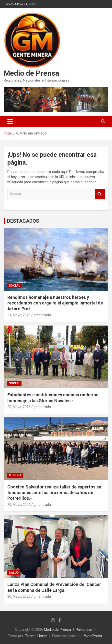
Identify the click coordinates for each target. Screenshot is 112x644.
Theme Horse (36, 636)
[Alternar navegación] (10, 122)
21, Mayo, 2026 (19, 315)
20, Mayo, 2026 (19, 407)
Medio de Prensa (31, 73)
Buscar (100, 194)
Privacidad (84, 630)
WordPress (93, 636)
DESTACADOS (23, 221)
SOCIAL (14, 286)
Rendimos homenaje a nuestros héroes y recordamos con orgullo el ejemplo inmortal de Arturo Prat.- (55, 303)
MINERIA (15, 475)
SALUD (14, 573)
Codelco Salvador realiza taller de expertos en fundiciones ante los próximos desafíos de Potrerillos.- (54, 493)
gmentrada (42, 315)
